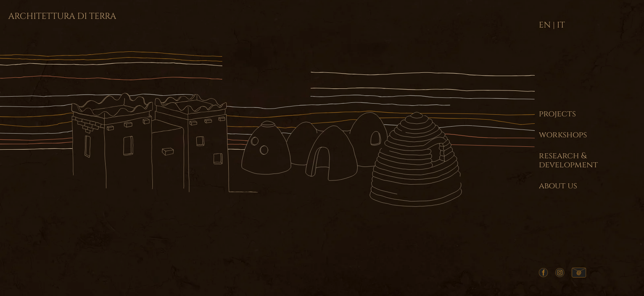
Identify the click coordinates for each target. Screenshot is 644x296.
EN (545, 25)
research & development (568, 160)
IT (561, 25)
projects (557, 114)
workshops (563, 135)
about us (558, 186)
